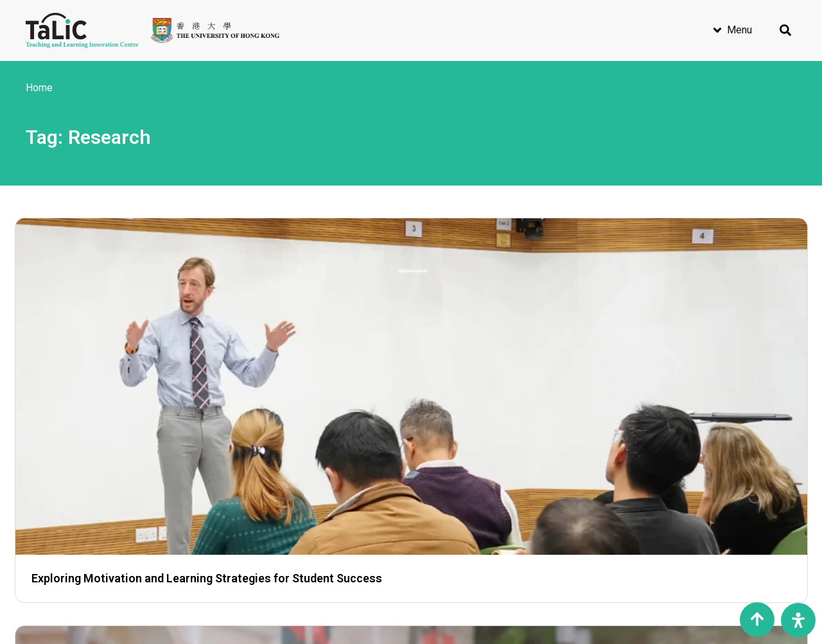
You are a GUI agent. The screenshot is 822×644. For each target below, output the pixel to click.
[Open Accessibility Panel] (798, 620)
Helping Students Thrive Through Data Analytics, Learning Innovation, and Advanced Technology (408, 359)
